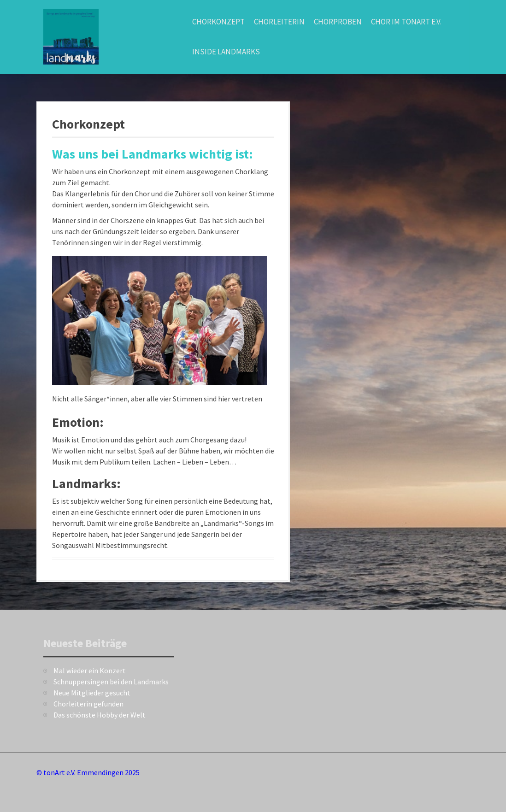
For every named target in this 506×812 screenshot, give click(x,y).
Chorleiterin (279, 22)
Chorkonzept (218, 22)
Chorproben (338, 22)
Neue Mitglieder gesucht (92, 693)
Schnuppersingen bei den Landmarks (111, 682)
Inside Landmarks (226, 52)
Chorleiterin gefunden (88, 704)
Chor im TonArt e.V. (406, 22)
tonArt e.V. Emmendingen (83, 772)
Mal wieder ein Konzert (90, 671)
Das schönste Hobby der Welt (100, 715)
